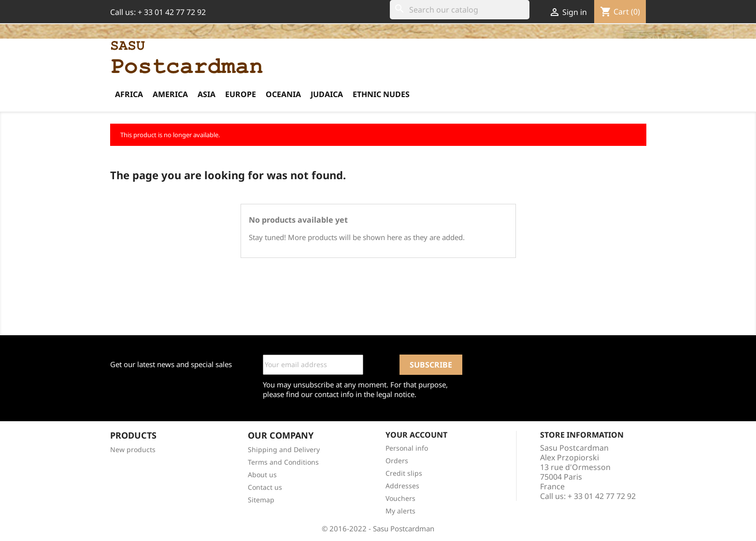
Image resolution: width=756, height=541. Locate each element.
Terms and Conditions (283, 462)
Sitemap (261, 500)
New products (133, 449)
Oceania (283, 94)
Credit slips (404, 473)
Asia (207, 94)
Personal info (407, 448)
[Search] (460, 10)
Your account (416, 435)
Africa (129, 94)
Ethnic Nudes (381, 94)
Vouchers (400, 498)
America (170, 94)
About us (262, 475)
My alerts (400, 511)
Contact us (265, 487)
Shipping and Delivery (284, 449)
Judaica (327, 94)
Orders (397, 461)
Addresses (402, 486)
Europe (241, 94)
